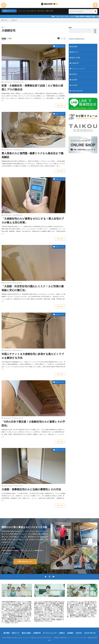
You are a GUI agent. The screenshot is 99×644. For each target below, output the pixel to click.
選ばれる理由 (76, 58)
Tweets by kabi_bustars (77, 39)
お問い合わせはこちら (25, 561)
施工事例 (74, 46)
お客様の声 (75, 63)
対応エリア (75, 52)
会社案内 (74, 80)
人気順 (9, 38)
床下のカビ (41, 11)
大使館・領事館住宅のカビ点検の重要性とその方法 (31, 489)
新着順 (4, 38)
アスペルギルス (31, 11)
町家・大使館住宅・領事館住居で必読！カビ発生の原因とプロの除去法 (32, 87)
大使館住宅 (14, 20)
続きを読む (60, 106)
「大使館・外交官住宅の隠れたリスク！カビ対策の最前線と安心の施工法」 (33, 288)
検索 (70, 27)
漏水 (47, 11)
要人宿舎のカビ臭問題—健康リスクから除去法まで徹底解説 (33, 155)
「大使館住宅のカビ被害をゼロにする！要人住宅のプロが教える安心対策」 (33, 220)
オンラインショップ (78, 69)
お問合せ (74, 74)
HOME (5, 20)
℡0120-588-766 (77, 91)
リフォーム (21, 11)
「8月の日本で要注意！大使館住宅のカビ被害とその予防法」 (33, 423)
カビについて (60, 46)
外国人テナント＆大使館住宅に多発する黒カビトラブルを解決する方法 (33, 356)
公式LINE (74, 85)
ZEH (51, 11)
